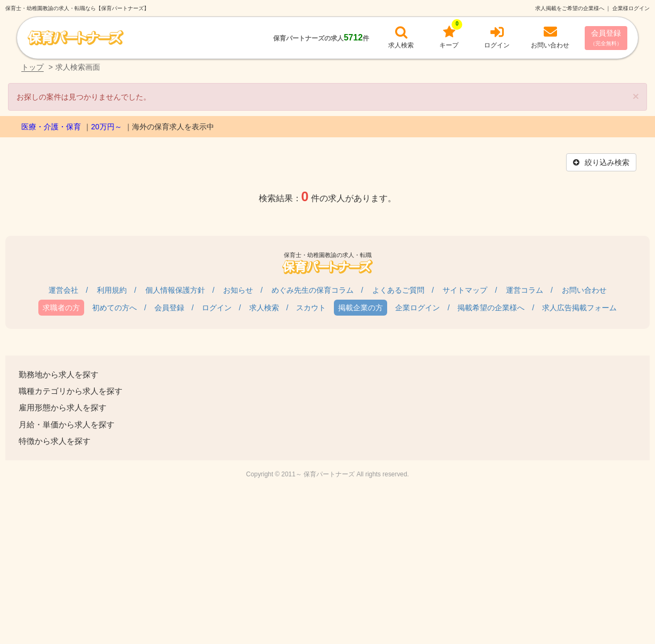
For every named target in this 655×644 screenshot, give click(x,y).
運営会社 (63, 290)
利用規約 (112, 290)
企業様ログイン (631, 8)
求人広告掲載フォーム (579, 308)
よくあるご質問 (398, 290)
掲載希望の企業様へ (491, 308)
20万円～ (107, 127)
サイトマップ (465, 290)
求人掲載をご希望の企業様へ (570, 8)
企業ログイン (417, 308)
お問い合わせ (584, 290)
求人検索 (264, 308)
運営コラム (525, 290)
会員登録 (606, 38)
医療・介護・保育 (51, 127)
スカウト (311, 308)
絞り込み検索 (601, 162)
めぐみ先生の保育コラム (313, 290)
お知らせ (238, 290)
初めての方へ (114, 308)
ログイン (217, 308)
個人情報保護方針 (175, 290)
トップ (32, 67)
